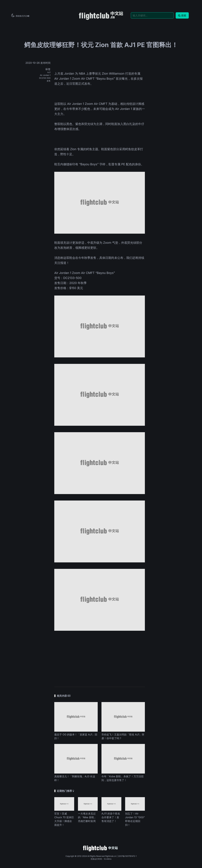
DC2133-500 (45, 78)
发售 (49, 81)
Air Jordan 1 (45, 75)
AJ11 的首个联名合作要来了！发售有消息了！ (111, 817)
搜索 (182, 15)
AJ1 (49, 72)
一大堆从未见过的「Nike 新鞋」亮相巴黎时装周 (87, 817)
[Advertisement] (100, 657)
